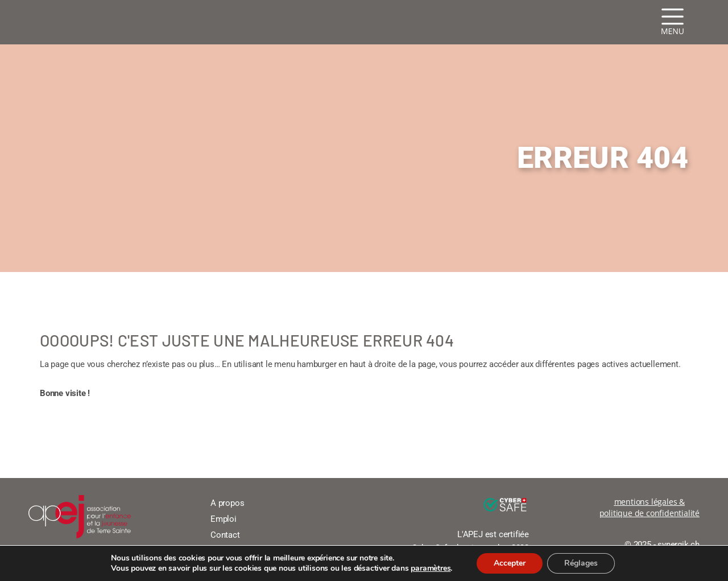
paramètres (431, 568)
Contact (225, 535)
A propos (227, 503)
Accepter (510, 563)
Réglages (581, 563)
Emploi (224, 519)
